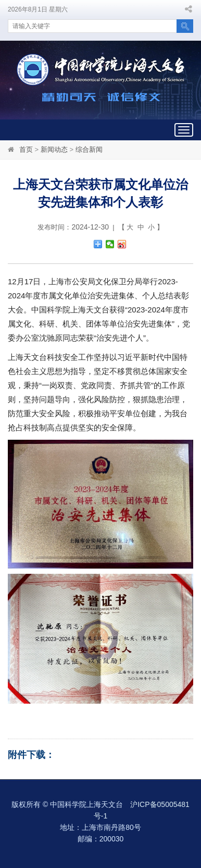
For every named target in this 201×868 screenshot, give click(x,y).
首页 (26, 149)
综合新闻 (89, 149)
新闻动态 (54, 149)
